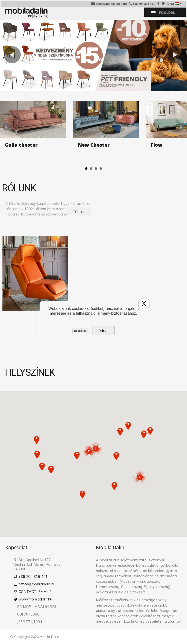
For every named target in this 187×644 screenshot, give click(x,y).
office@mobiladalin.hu (109, 4)
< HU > (174, 4)
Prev (6, 127)
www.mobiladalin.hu (33, 599)
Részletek (80, 331)
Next (181, 127)
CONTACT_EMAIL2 (32, 592)
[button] (37, 455)
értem (104, 331)
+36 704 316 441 (142, 4)
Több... (79, 212)
